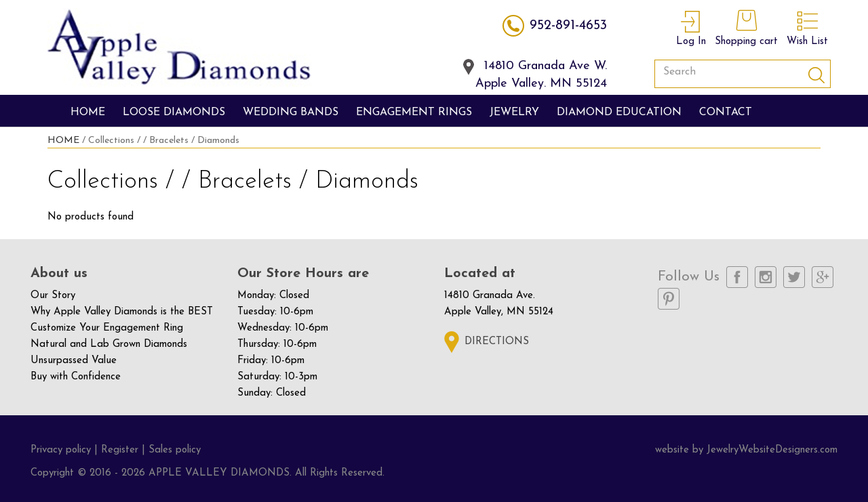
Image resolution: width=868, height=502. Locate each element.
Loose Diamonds (174, 112)
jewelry (514, 112)
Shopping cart (746, 27)
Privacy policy (61, 450)
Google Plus (823, 277)
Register (120, 450)
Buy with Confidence (76, 377)
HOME (63, 141)
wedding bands (291, 112)
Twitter (794, 277)
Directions (497, 342)
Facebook (737, 277)
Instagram (766, 277)
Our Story (53, 296)
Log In (691, 27)
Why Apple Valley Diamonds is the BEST (122, 312)
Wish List (807, 27)
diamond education (619, 112)
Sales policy (175, 450)
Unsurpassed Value (74, 361)
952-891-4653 (568, 26)
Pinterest (669, 299)
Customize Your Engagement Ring (107, 328)
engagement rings (414, 112)
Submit (816, 74)
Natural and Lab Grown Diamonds (109, 344)
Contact (726, 112)
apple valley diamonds (179, 48)
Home (88, 112)
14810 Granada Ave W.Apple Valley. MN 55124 (541, 67)
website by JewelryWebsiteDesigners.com (746, 450)
